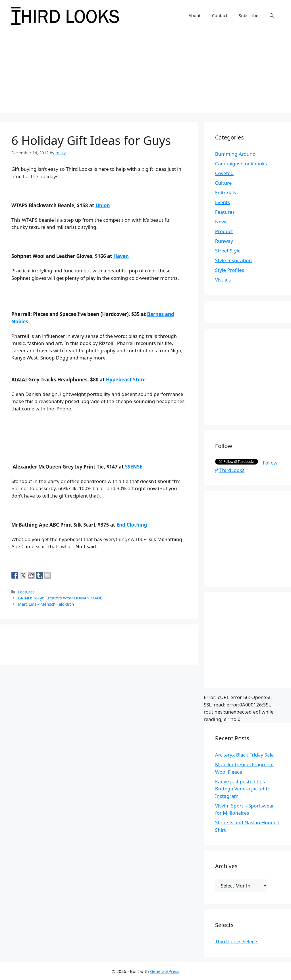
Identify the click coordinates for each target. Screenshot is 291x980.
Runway (224, 241)
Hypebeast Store (126, 380)
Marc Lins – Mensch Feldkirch (46, 604)
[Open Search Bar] (272, 15)
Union (103, 205)
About (195, 15)
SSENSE (134, 467)
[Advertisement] (145, 73)
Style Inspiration (233, 260)
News (221, 222)
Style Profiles (230, 270)
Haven (121, 256)
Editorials (226, 193)
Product (224, 231)
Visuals (223, 280)
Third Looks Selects (237, 941)
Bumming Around (235, 154)
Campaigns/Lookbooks (241, 164)
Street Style (228, 251)
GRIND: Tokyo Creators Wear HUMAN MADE (60, 598)
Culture (224, 183)
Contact (220, 15)
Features (26, 592)
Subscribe (249, 15)
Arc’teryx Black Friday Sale (245, 755)
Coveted (224, 173)
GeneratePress (165, 971)
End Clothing (132, 525)
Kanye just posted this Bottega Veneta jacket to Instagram (243, 789)
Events (223, 202)
